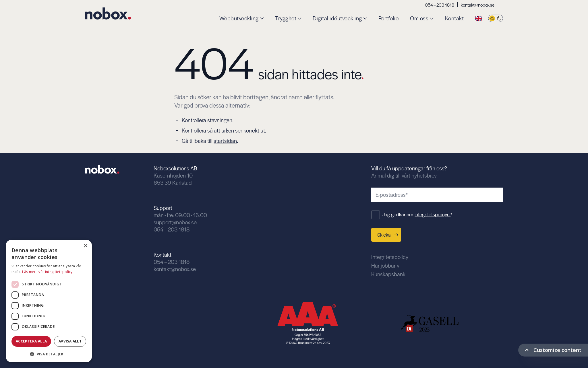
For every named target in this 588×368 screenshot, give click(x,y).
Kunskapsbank (388, 274)
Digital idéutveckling (337, 19)
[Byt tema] (496, 19)
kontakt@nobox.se (478, 5)
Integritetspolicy (390, 257)
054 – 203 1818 (440, 5)
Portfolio (389, 19)
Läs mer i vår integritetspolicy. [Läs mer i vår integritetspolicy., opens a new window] (48, 272)
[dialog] (49, 301)
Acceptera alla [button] (31, 341)
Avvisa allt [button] (70, 341)
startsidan (225, 141)
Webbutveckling (239, 19)
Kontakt (454, 19)
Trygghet (286, 19)
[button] (49, 354)
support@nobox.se (175, 222)
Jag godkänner (417, 214)
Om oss (419, 19)
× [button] (85, 246)
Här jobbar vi (386, 265)
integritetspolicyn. (433, 214)
